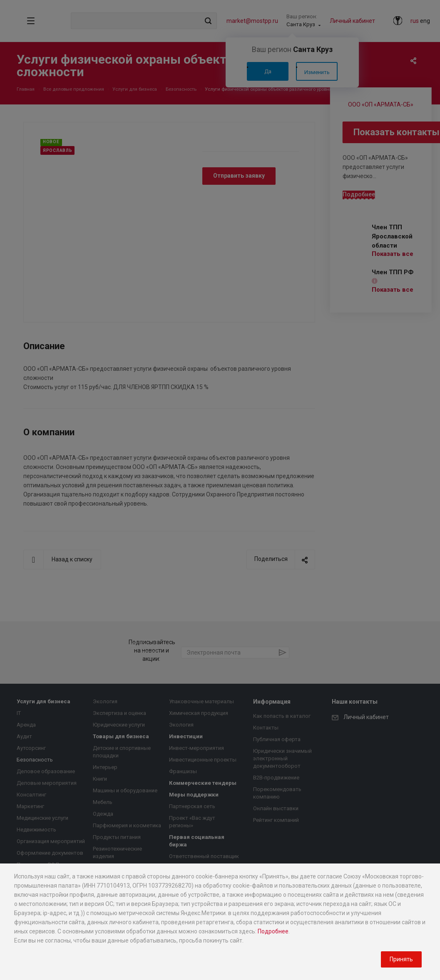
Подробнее (273, 931)
